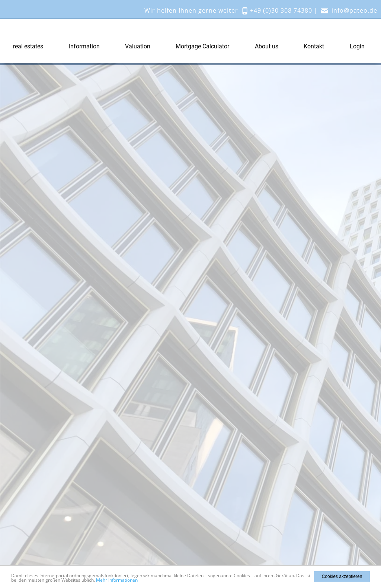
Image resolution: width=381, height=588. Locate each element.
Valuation (138, 46)
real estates (28, 46)
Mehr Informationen (117, 580)
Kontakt (314, 46)
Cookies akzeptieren (342, 576)
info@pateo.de (354, 10)
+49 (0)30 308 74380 (281, 10)
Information (84, 46)
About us (267, 46)
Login (357, 46)
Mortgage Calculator (202, 46)
